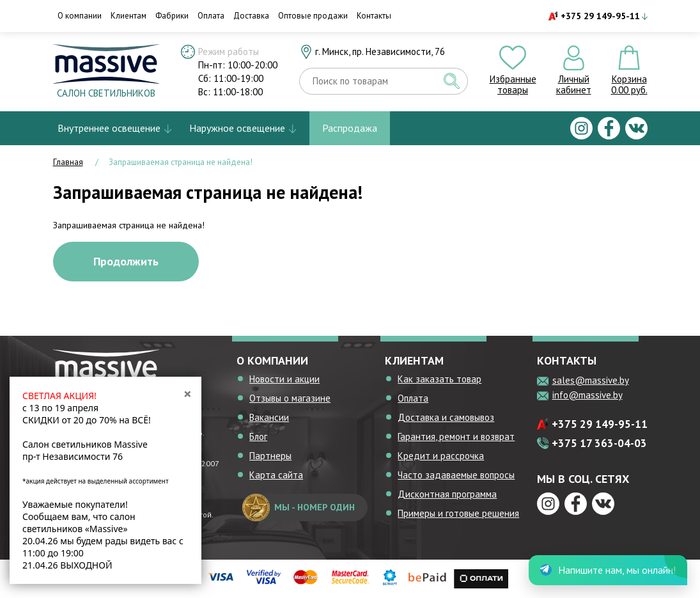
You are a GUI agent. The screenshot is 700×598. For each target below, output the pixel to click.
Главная (68, 162)
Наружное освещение (237, 128)
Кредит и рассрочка (441, 456)
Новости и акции (284, 379)
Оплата (211, 16)
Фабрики (172, 16)
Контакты (374, 16)
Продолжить (126, 261)
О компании (80, 16)
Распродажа (350, 128)
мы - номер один (299, 508)
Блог (258, 437)
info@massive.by (587, 395)
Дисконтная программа (447, 494)
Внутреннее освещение (109, 128)
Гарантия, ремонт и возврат (456, 437)
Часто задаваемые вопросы (456, 475)
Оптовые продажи (313, 16)
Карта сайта (276, 475)
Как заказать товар (439, 379)
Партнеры (270, 456)
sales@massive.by (591, 380)
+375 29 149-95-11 (600, 16)
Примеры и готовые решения (458, 513)
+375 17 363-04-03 (599, 443)
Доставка (251, 16)
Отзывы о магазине (290, 398)
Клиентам (128, 16)
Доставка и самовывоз (446, 417)
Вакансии (269, 417)
